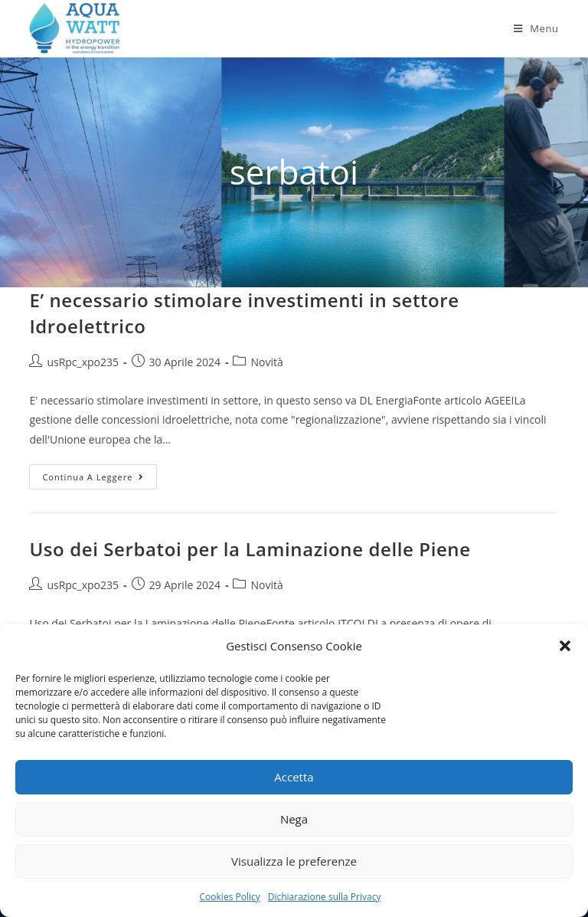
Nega (294, 819)
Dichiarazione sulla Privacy (325, 897)
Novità (266, 362)
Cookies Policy (230, 897)
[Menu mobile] (536, 28)
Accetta (294, 777)
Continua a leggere (100, 480)
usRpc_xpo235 (83, 362)
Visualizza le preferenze (294, 861)
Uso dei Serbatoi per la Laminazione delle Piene (250, 549)
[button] (565, 646)
